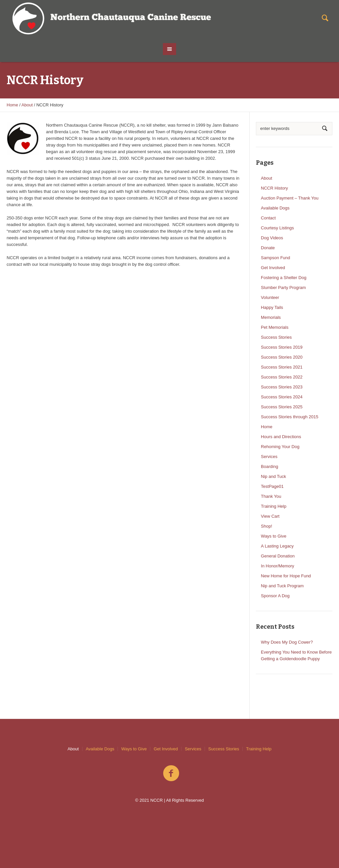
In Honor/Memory (277, 566)
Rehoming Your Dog (280, 447)
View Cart (270, 516)
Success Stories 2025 (282, 407)
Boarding (269, 466)
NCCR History (274, 188)
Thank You (271, 496)
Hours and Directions (281, 437)
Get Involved (273, 268)
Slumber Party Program (283, 288)
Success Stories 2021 (282, 367)
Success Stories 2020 (282, 357)
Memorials (271, 317)
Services (269, 457)
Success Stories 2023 (282, 387)
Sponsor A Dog (275, 596)
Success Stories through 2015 (290, 417)
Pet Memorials (275, 327)
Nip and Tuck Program (282, 586)
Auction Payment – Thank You (290, 198)
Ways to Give (274, 536)
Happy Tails (272, 307)
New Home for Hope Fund (286, 576)
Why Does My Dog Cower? (287, 642)
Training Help (274, 506)
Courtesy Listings (277, 228)
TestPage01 (272, 486)
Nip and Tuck (273, 476)
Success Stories (276, 337)
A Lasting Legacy (277, 546)
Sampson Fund (275, 258)
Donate (268, 248)
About (27, 105)
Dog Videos (272, 238)
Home (12, 105)
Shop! (266, 526)
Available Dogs (275, 208)
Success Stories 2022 (282, 377)
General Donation (278, 556)
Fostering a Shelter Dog (284, 278)
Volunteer (270, 297)
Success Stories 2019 (282, 347)
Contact (268, 218)
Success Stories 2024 (282, 397)
